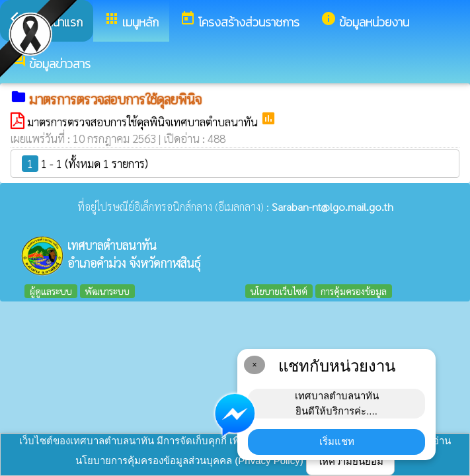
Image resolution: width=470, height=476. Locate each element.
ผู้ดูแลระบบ (51, 291)
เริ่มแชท (337, 441)
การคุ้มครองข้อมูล (354, 291)
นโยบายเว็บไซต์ (279, 291)
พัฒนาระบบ (107, 291)
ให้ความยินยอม (350, 461)
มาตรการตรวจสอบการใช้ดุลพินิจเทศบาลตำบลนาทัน (144, 122)
